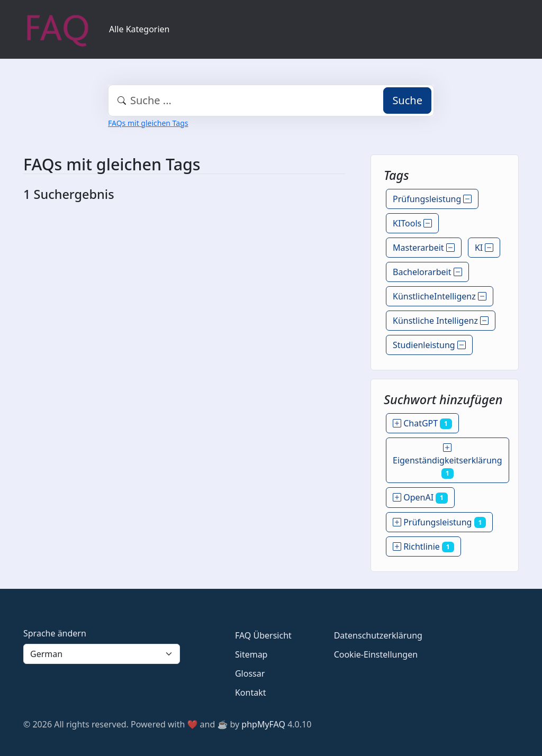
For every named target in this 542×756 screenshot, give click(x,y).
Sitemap (251, 654)
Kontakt (251, 693)
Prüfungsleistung (432, 199)
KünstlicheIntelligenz (440, 296)
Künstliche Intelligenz (441, 321)
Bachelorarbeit (427, 272)
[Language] (102, 654)
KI (484, 248)
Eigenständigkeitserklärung (448, 460)
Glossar (250, 673)
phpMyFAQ (263, 724)
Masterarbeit (424, 248)
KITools (412, 223)
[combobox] (271, 101)
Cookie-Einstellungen (376, 654)
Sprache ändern (55, 633)
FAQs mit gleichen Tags (148, 123)
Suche (407, 100)
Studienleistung (429, 345)
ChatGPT (422, 423)
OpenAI (420, 497)
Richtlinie (423, 546)
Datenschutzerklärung (378, 635)
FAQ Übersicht (263, 635)
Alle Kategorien (139, 29)
